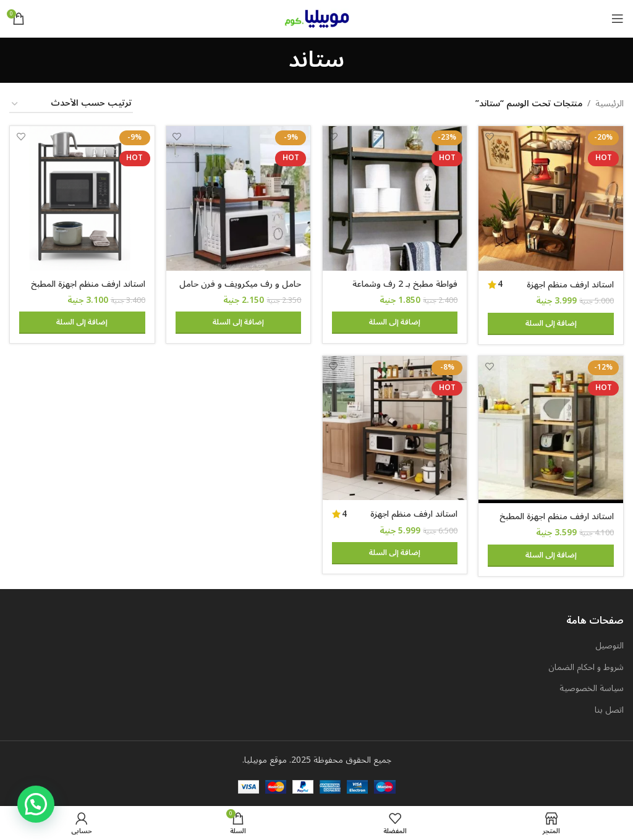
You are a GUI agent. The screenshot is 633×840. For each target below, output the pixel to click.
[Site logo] (317, 18)
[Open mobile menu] (618, 19)
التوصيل (610, 646)
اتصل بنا (609, 710)
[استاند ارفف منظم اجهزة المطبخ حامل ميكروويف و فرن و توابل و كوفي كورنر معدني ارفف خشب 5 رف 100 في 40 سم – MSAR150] (395, 428)
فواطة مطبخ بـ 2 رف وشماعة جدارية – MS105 (405, 289)
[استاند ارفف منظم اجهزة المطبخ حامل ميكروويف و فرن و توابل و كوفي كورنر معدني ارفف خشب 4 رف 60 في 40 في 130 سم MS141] (552, 430)
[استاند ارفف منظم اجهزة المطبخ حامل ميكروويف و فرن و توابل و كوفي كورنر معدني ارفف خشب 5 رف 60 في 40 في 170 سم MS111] (552, 198)
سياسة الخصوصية (592, 689)
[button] (552, 323)
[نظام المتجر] (71, 104)
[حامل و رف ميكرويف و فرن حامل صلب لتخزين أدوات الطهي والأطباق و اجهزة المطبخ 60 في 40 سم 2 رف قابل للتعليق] (239, 198)
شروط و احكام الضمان (586, 667)
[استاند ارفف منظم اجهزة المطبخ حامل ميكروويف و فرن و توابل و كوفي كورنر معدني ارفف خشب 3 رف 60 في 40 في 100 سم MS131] (82, 198)
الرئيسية (610, 104)
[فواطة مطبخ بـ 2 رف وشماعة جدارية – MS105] (395, 198)
